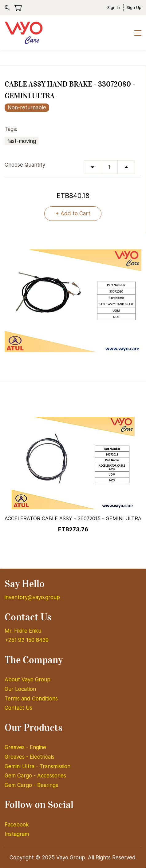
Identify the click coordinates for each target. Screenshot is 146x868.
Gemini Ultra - (22, 766)
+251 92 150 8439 (27, 640)
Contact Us (18, 708)
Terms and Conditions (31, 699)
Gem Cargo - (21, 776)
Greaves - (17, 747)
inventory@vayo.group (32, 597)
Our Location (20, 689)
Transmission (55, 766)
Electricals (42, 757)
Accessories (52, 776)
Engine (38, 747)
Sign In (114, 7)
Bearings (48, 785)
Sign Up (134, 7)
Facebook (17, 825)
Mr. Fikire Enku (23, 631)
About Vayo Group (28, 679)
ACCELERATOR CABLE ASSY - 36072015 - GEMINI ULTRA (73, 518)
